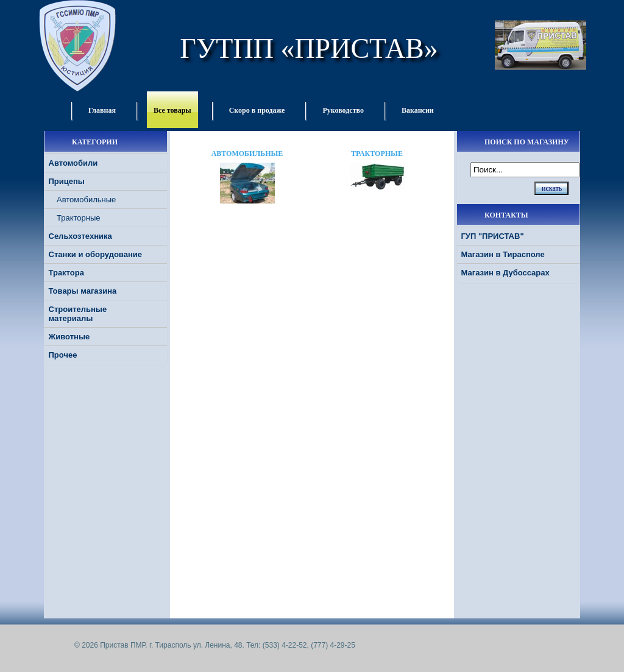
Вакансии (418, 110)
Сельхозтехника (80, 236)
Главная (102, 110)
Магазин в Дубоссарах (505, 273)
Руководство (343, 110)
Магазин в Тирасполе (503, 254)
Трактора (66, 273)
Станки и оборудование (95, 254)
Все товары (172, 110)
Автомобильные (86, 200)
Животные (69, 337)
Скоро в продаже (257, 110)
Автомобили (73, 163)
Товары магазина (83, 291)
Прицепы (67, 181)
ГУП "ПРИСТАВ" (493, 236)
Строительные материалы (78, 314)
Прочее (63, 355)
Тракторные (79, 218)
